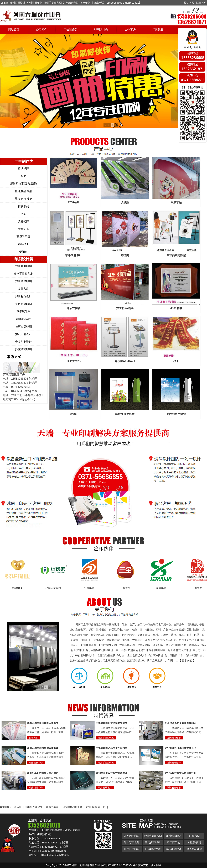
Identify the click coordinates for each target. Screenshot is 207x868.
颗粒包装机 (52, 807)
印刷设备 (158, 29)
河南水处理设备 (34, 807)
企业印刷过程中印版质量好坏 (180, 773)
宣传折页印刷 (23, 304)
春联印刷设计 (23, 342)
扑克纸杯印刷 (23, 349)
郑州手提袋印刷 (53, 3)
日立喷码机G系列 (72, 807)
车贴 (23, 176)
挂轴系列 (23, 206)
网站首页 (14, 29)
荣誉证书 (23, 229)
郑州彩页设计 (23, 296)
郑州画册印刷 (34, 3)
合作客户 (130, 29)
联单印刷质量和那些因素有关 (43, 723)
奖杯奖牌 (23, 221)
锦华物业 (18, 588)
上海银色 (198, 588)
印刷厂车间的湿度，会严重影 (43, 773)
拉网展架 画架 (23, 191)
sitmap (5, 3)
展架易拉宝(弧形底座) (24, 184)
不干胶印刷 (23, 311)
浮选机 (17, 807)
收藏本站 (201, 3)
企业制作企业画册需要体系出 (180, 748)
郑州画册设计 (18, 3)
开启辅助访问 (183, 2)
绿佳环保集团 (54, 588)
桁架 (23, 214)
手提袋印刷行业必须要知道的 (112, 723)
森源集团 (162, 588)
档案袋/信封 (23, 319)
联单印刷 (85, 3)
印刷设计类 (101, 29)
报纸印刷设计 (23, 334)
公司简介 (42, 29)
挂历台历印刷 (23, 327)
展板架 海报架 (23, 199)
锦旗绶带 (23, 244)
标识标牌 (23, 168)
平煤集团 (90, 588)
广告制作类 (71, 29)
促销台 (23, 252)
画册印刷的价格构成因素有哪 (43, 748)
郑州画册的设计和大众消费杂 (112, 773)
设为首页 (189, 3)
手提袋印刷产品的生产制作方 (112, 748)
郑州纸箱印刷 (71, 3)
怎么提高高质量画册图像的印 (180, 723)
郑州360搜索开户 (95, 807)
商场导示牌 (23, 237)
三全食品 (126, 588)
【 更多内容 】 (187, 660)
